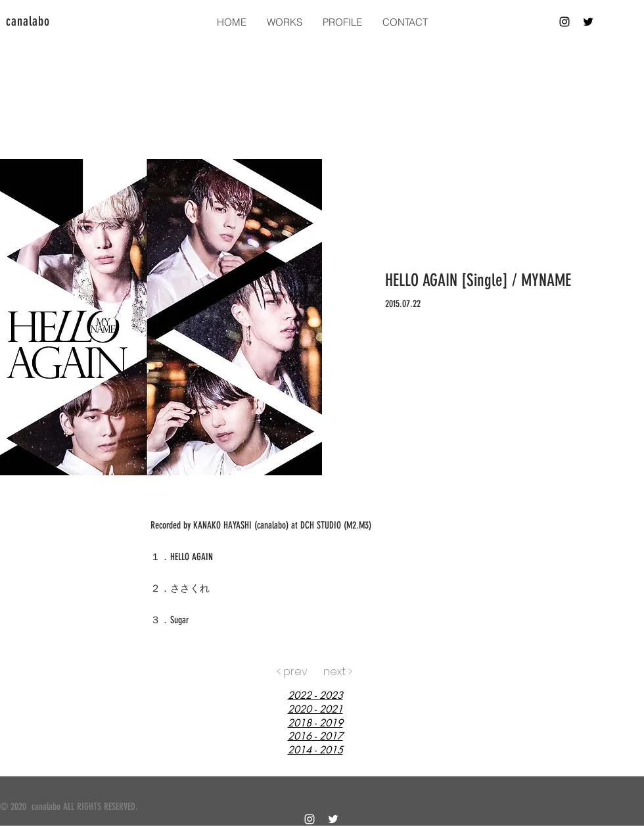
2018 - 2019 (315, 723)
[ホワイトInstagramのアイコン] (310, 819)
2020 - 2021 (315, 709)
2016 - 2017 (315, 736)
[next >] (338, 672)
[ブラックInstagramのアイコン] (564, 22)
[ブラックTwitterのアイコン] (588, 22)
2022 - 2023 (315, 695)
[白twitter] (333, 819)
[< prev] (292, 672)
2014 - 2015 (315, 750)
